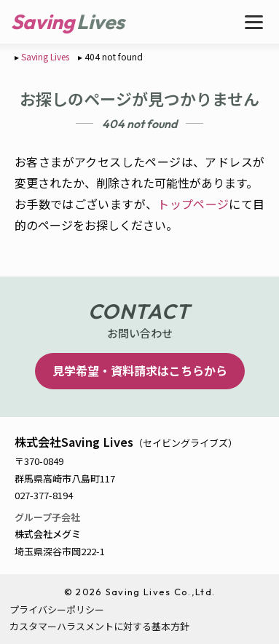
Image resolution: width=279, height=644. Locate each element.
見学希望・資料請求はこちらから (140, 370)
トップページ (193, 204)
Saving (43, 21)
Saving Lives (45, 56)
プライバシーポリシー (57, 609)
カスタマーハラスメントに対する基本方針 (99, 626)
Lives (101, 21)
